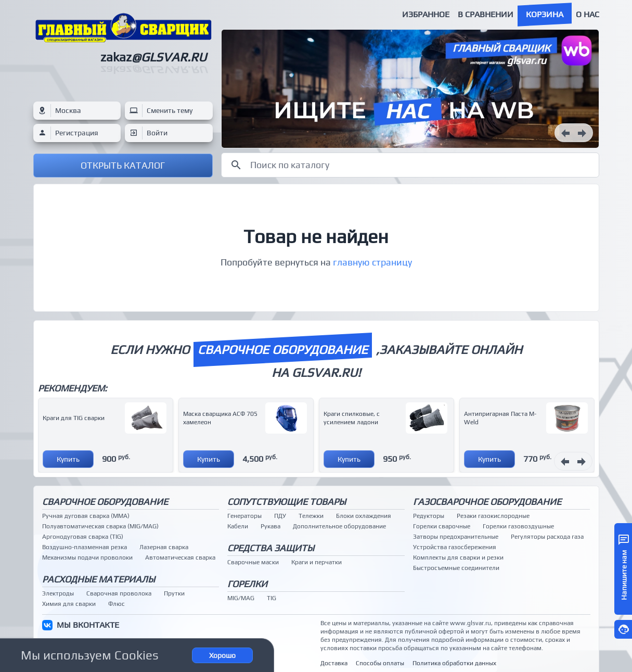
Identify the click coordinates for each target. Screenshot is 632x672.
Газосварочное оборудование (487, 502)
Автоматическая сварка (180, 557)
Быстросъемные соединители (456, 568)
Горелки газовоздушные (518, 526)
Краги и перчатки (317, 562)
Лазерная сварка (164, 547)
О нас (588, 14)
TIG (272, 598)
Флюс (117, 604)
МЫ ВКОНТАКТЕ (88, 625)
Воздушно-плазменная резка (85, 547)
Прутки (174, 593)
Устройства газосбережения (455, 547)
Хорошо (222, 655)
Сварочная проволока (119, 593)
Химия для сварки (69, 604)
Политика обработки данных (454, 663)
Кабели (238, 526)
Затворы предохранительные (456, 537)
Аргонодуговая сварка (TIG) (83, 537)
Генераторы (244, 516)
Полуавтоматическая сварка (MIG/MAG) (100, 526)
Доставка (334, 663)
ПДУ (280, 516)
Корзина (545, 14)
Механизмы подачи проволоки (87, 557)
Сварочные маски (253, 562)
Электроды (58, 593)
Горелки (247, 584)
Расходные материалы (99, 579)
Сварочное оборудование (105, 502)
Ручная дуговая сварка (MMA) (86, 516)
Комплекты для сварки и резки (458, 557)
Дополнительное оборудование (339, 526)
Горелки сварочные (442, 526)
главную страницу (372, 262)
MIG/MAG (241, 598)
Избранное (426, 14)
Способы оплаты (380, 663)
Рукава (270, 526)
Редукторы (429, 516)
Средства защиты (271, 548)
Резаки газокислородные (493, 516)
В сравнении (486, 14)
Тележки (311, 516)
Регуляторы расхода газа (547, 537)
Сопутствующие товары (287, 502)
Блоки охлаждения (364, 516)
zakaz (153, 57)
